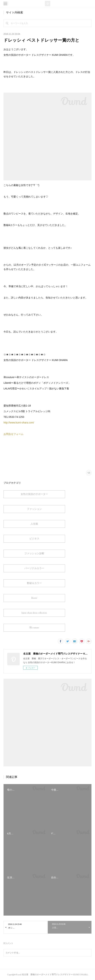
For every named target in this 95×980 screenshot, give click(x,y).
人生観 (34, 524)
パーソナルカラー (34, 568)
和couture (34, 628)
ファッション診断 (34, 553)
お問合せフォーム (13, 434)
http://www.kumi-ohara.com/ (19, 423)
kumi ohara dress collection (34, 613)
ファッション (34, 509)
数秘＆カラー (34, 583)
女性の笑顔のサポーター (34, 494)
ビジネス (34, 539)
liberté (34, 598)
